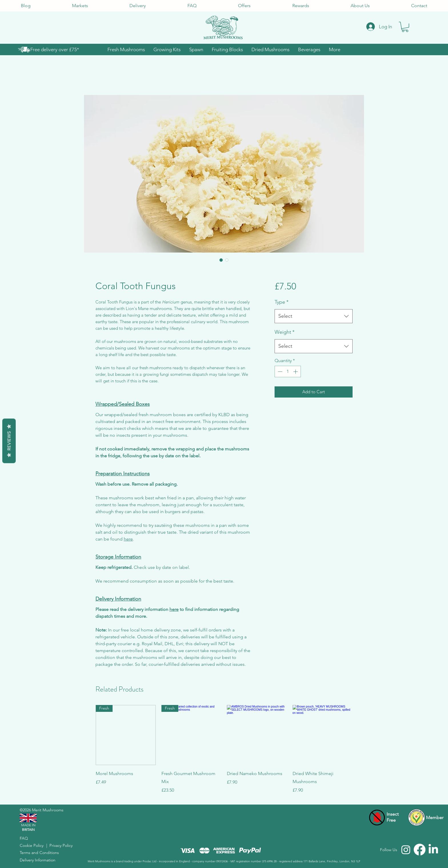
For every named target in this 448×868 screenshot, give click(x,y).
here (128, 539)
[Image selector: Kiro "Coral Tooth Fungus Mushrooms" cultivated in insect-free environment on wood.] (227, 260)
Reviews (9, 441)
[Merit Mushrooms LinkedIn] (433, 850)
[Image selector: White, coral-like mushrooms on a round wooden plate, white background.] (221, 260)
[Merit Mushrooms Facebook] (420, 850)
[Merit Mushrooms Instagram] (406, 850)
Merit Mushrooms (48, 810)
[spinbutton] (288, 372)
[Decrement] (279, 372)
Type (282, 302)
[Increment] (296, 372)
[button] (405, 27)
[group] (224, 749)
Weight (285, 332)
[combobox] (314, 316)
